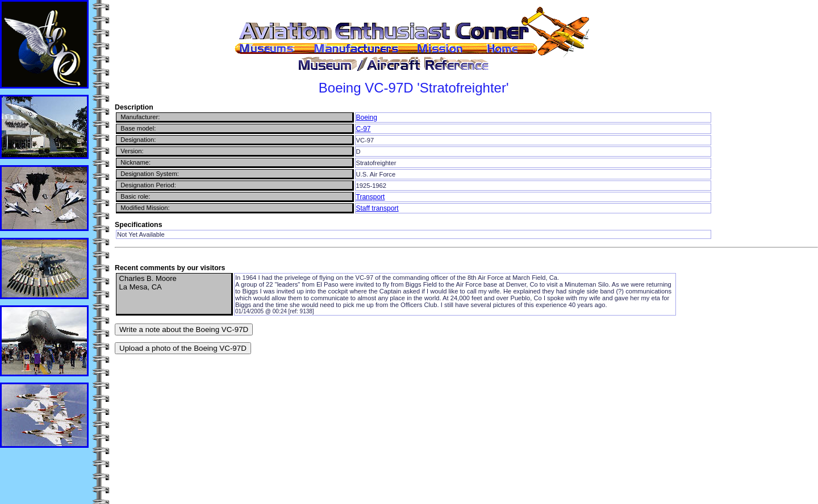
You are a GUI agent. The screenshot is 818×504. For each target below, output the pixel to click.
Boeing (367, 117)
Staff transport (377, 208)
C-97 (364, 129)
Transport (371, 197)
